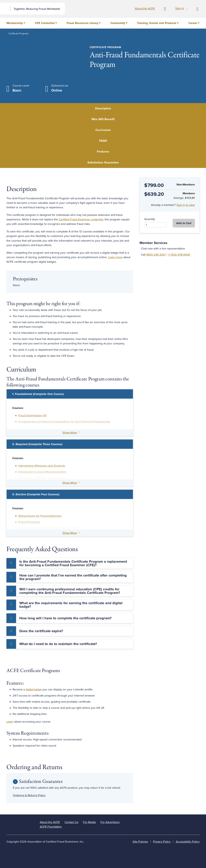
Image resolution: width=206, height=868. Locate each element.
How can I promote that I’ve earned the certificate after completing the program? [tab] (73, 577)
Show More (70, 433)
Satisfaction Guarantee (103, 162)
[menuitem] (16, 23)
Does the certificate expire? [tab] (41, 631)
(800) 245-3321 (156, 255)
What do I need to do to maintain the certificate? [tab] (58, 644)
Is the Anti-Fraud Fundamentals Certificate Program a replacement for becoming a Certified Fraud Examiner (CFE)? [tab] (73, 563)
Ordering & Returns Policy (29, 795)
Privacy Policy (162, 842)
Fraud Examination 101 (32, 416)
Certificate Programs (19, 34)
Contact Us (71, 822)
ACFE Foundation (51, 827)
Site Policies (140, 842)
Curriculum (103, 130)
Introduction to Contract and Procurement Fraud (49, 528)
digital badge (34, 689)
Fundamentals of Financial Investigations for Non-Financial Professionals (64, 422)
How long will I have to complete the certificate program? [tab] (65, 618)
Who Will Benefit (103, 119)
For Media (89, 822)
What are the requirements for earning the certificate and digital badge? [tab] (71, 605)
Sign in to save (186, 205)
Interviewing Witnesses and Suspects (42, 466)
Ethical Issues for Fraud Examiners (40, 516)
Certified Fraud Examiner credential (81, 219)
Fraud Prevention (29, 522)
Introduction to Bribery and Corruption (42, 478)
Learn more (115, 257)
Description (103, 108)
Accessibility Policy (188, 842)
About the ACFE (145, 9)
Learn (10, 722)
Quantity (150, 219)
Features (103, 152)
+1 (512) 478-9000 (179, 255)
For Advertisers (110, 822)
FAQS (103, 141)
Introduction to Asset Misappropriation (42, 472)
